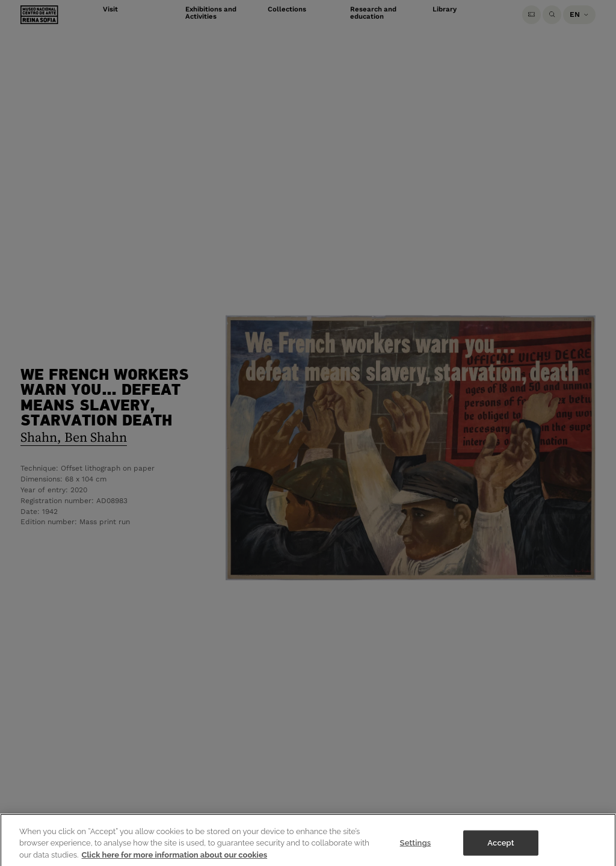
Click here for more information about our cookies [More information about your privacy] (175, 859)
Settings (416, 847)
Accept (500, 847)
